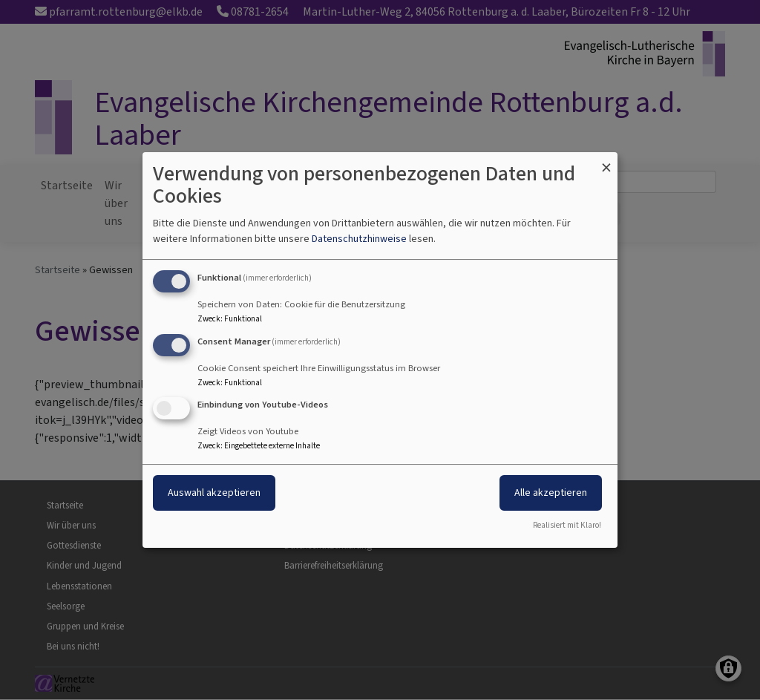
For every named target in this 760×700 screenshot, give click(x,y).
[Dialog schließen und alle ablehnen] (606, 161)
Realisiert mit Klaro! (567, 525)
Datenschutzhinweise (359, 239)
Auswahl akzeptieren (214, 493)
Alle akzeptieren (551, 493)
